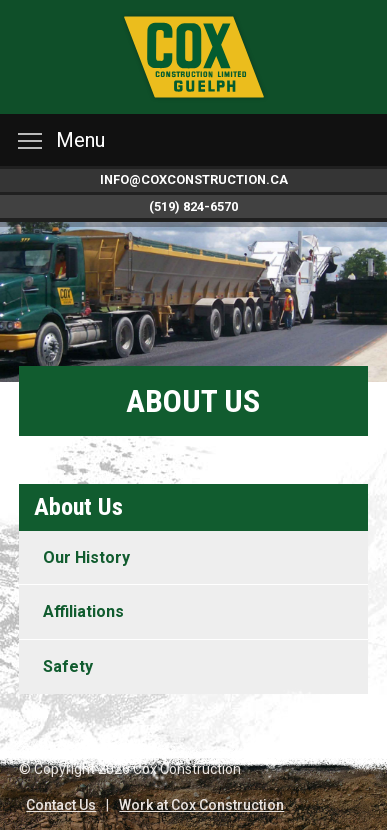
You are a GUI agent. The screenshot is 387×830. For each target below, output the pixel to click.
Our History (86, 557)
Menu (61, 140)
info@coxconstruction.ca (194, 179)
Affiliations (83, 611)
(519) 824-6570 (193, 206)
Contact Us (61, 805)
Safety (68, 666)
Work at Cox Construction (201, 805)
